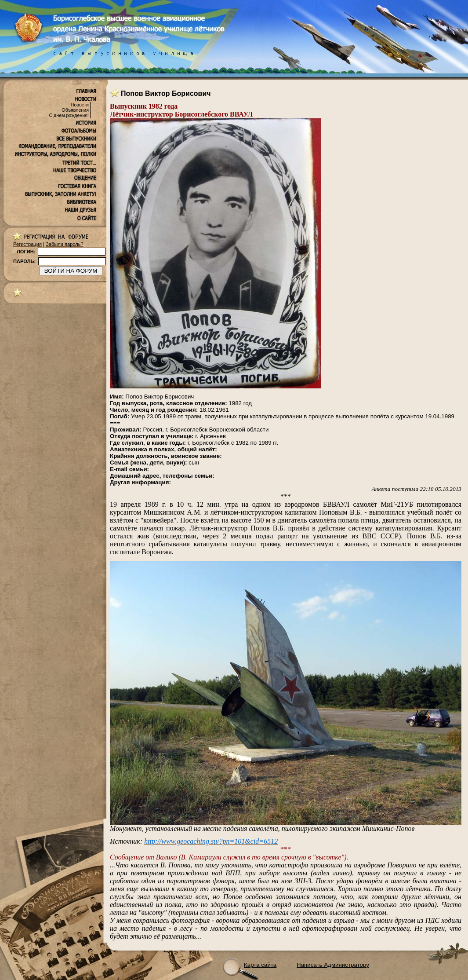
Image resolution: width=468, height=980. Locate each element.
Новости (80, 105)
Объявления (75, 110)
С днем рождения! (69, 115)
